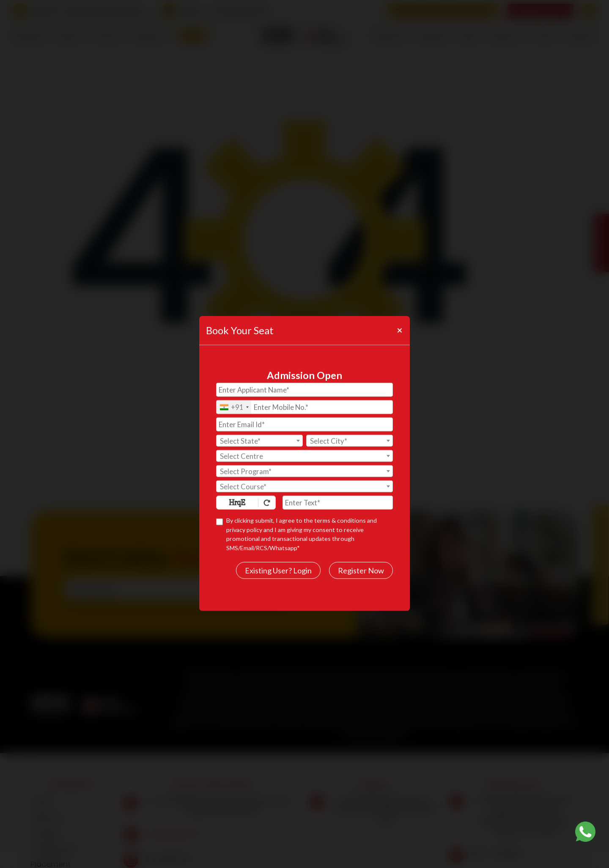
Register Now (361, 553)
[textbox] (259, 423)
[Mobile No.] (304, 389)
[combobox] (234, 389)
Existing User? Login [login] (278, 553)
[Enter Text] (338, 485)
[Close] (399, 313)
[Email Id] (304, 407)
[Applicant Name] (304, 372)
